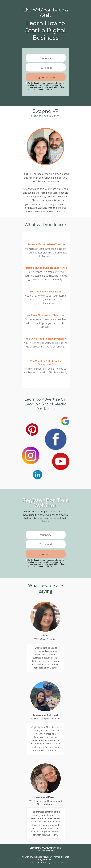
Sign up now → (46, 77)
